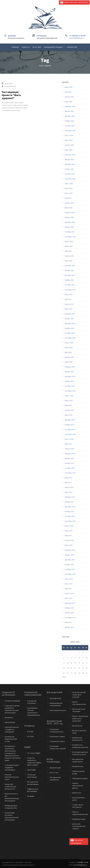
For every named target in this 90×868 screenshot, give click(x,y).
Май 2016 (68, 536)
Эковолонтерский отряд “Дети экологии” (79, 695)
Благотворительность (58, 710)
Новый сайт (72, 47)
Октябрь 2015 (70, 569)
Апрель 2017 (69, 487)
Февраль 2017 (70, 497)
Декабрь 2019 (70, 376)
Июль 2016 (69, 531)
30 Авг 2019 (9, 84)
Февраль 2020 (70, 367)
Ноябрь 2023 (69, 169)
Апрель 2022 (69, 256)
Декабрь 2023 (70, 164)
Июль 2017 (69, 478)
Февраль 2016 (70, 550)
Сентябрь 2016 (70, 521)
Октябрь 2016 (70, 516)
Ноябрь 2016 (69, 511)
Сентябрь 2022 (70, 237)
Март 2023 (68, 208)
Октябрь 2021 (70, 285)
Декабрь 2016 (70, 507)
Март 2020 (68, 362)
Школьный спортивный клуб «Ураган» (79, 826)
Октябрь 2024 (70, 126)
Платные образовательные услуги (12, 777)
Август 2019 (69, 396)
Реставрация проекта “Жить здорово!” (11, 95)
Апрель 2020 (69, 357)
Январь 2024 (69, 159)
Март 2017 (68, 492)
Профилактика (78, 766)
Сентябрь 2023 (70, 179)
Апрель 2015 (69, 593)
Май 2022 (68, 251)
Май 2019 (68, 405)
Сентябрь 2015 (70, 574)
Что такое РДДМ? (34, 753)
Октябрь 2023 (70, 174)
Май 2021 (68, 299)
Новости (26, 47)
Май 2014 (68, 622)
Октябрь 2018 (70, 429)
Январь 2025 (69, 111)
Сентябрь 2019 (70, 391)
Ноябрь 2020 (69, 328)
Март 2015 (68, 598)
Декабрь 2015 (70, 560)
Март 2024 (68, 150)
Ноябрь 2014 (69, 613)
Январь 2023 (69, 217)
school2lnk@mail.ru (77, 38)
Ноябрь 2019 (69, 381)
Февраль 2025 (70, 106)
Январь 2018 (69, 458)
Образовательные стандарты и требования (12, 729)
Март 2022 (68, 261)
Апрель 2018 (69, 449)
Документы (9, 717)
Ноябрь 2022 (69, 227)
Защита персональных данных (78, 786)
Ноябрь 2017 (69, 463)
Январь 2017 (69, 502)
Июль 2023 (69, 188)
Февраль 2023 (70, 213)
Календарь (42, 36)
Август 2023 (69, 184)
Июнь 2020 (69, 348)
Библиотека (77, 793)
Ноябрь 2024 (69, 121)
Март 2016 (68, 545)
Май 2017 (68, 483)
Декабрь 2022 (70, 222)
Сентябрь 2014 (70, 618)
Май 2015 (68, 589)
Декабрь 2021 (70, 275)
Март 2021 (68, 309)
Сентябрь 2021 (70, 290)
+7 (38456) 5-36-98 (77, 36)
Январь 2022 (69, 270)
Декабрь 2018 (70, 420)
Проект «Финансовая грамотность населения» (80, 719)
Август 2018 (69, 439)
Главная (15, 47)
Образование (10, 722)
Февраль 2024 (70, 155)
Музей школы (77, 726)
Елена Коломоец (10, 86)
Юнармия (31, 796)
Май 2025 (68, 92)
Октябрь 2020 (70, 333)
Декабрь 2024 (70, 116)
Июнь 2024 (69, 140)
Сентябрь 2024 (70, 131)
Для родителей (55, 698)
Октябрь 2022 (70, 232)
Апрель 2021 (69, 304)
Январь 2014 (69, 627)
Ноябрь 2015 (69, 564)
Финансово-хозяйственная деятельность (10, 787)
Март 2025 (68, 102)
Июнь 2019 (69, 401)
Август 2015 (69, 579)
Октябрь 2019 (70, 386)
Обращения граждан (53, 47)
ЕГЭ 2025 (30, 732)
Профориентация (79, 819)
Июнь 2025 (69, 87)
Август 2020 (69, 343)
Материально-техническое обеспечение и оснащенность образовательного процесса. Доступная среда (13, 753)
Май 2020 (68, 352)
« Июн (64, 677)
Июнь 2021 (69, 294)
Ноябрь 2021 (69, 280)
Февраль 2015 (70, 603)
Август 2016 (69, 526)
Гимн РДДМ (31, 770)
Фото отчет (54, 773)
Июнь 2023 (69, 193)
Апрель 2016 (69, 540)
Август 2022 (69, 241)
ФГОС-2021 (37, 47)
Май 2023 (68, 198)
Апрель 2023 (69, 203)
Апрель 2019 (69, 410)
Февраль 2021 (70, 314)
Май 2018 (68, 444)
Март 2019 (68, 415)
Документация (55, 768)
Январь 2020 (69, 372)
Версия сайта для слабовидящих (74, 2)
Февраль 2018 (70, 454)
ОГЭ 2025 (30, 736)
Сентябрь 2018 (70, 434)
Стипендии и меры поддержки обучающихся (12, 767)
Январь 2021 (69, 319)
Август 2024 (69, 135)
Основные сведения (12, 701)
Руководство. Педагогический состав (11, 739)
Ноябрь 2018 (69, 425)
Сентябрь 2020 (70, 338)
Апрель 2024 (69, 145)
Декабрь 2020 (70, 323)
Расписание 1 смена (57, 737)
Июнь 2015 (69, 584)
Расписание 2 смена (57, 741)
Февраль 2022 (70, 266)
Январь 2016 (69, 555)
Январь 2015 (69, 608)
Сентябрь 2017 (70, 473)
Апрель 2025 (69, 97)
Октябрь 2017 (70, 468)
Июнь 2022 (69, 246)
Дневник (12, 36)
